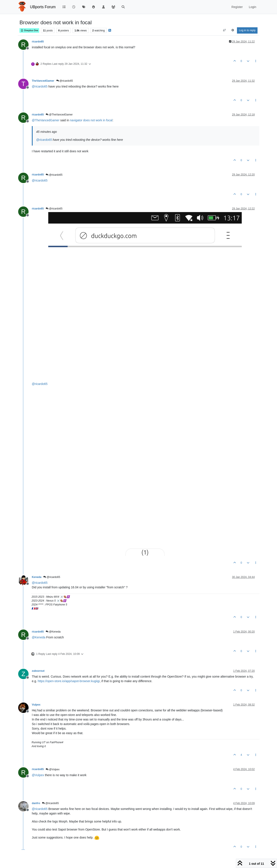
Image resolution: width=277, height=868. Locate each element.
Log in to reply (247, 30)
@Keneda (53, 632)
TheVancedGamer (43, 81)
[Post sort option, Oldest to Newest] (225, 30)
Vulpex (36, 705)
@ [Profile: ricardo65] (40, 86)
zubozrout (38, 671)
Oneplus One (29, 30)
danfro (36, 803)
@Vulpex (53, 769)
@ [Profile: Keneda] (39, 637)
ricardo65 (38, 42)
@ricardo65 (65, 81)
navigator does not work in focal (91, 120)
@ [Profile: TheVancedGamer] (46, 120)
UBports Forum (43, 7)
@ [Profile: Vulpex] (38, 775)
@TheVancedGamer (59, 115)
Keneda (37, 577)
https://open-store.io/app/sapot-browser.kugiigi (69, 681)
